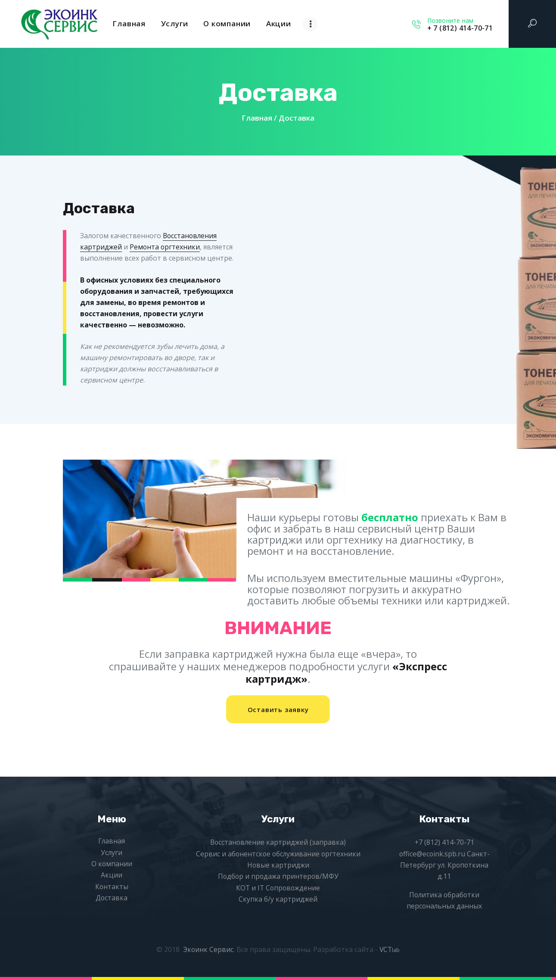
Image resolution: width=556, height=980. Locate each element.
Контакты (112, 887)
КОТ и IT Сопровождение (278, 888)
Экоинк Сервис (208, 949)
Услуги (112, 852)
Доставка (112, 898)
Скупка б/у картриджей (278, 899)
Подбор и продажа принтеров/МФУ (278, 877)
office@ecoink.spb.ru (432, 854)
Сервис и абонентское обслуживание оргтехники (278, 854)
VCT (390, 949)
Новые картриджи (278, 865)
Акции (112, 875)
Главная (257, 118)
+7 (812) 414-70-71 (444, 843)
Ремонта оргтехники (166, 247)
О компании (112, 864)
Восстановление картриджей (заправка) (278, 843)
